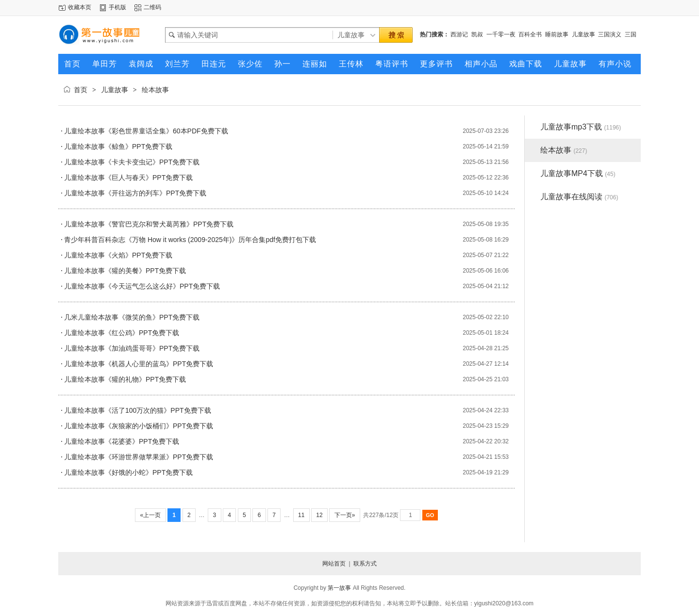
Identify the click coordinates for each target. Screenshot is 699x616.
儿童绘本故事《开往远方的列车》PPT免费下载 (135, 193)
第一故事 (339, 588)
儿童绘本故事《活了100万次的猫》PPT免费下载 (138, 410)
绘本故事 (155, 90)
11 (301, 515)
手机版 (117, 7)
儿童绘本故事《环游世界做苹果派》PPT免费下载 (139, 457)
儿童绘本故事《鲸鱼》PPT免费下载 (118, 146)
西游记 (459, 34)
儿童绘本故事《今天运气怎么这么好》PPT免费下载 (142, 286)
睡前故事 (557, 34)
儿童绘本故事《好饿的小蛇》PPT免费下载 (128, 472)
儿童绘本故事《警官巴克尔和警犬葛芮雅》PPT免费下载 (149, 224)
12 (319, 515)
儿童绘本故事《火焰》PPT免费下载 (118, 255)
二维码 (152, 7)
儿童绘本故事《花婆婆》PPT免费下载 (122, 441)
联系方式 (365, 564)
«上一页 (150, 515)
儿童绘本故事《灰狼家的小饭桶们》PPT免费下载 (139, 426)
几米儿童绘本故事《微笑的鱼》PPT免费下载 (132, 317)
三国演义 (610, 34)
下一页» (344, 515)
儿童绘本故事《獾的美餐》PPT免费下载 (125, 271)
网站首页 (334, 564)
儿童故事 (583, 34)
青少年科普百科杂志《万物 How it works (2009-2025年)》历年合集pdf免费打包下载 (190, 240)
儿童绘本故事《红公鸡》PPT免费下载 (122, 333)
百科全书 (530, 34)
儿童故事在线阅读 (579, 197)
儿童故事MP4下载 (578, 173)
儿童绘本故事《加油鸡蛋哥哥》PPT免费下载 (132, 348)
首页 (81, 90)
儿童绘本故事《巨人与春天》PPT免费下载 (128, 178)
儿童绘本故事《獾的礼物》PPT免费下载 (125, 379)
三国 (631, 34)
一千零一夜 (501, 34)
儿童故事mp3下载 (581, 127)
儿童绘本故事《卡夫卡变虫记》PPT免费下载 (132, 162)
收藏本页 (80, 7)
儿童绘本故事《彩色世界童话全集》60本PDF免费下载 (146, 131)
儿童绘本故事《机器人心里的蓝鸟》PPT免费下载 (139, 364)
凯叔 (477, 34)
